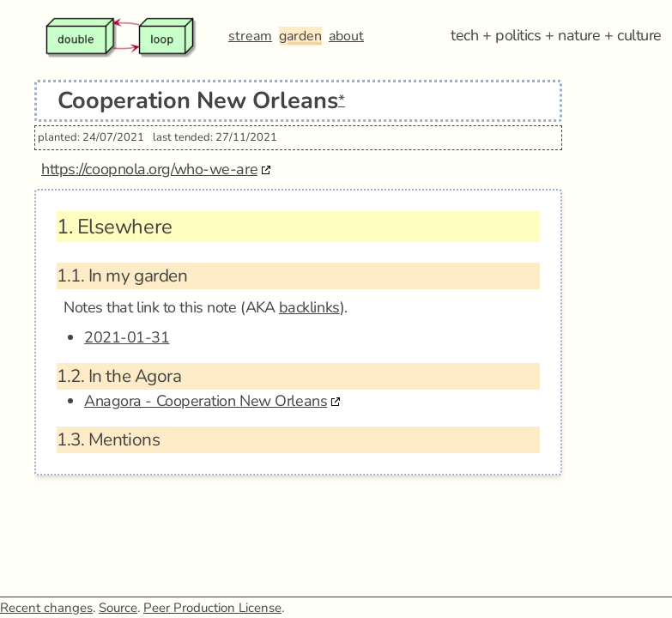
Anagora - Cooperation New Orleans (206, 401)
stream (250, 36)
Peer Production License (212, 608)
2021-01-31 (127, 337)
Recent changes (46, 608)
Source (118, 608)
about (346, 36)
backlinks (309, 307)
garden (300, 36)
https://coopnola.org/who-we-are (149, 169)
